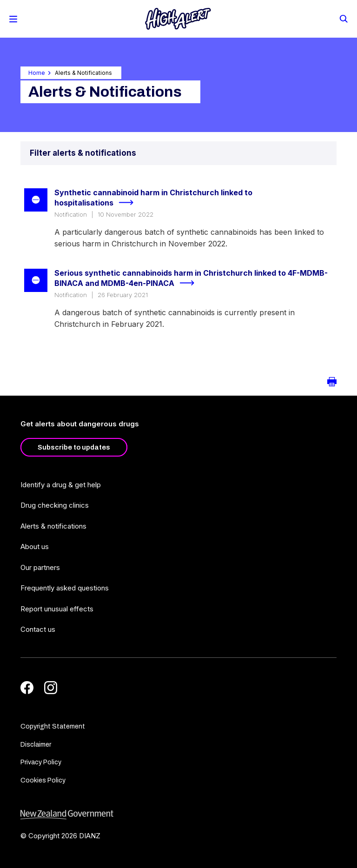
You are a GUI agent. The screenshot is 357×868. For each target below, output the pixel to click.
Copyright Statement (53, 726)
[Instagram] (51, 688)
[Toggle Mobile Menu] (13, 19)
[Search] (343, 18)
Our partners (40, 567)
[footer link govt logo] (178, 815)
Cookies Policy (43, 780)
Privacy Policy (41, 762)
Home (37, 73)
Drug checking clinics (55, 505)
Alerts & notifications (53, 526)
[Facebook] (27, 688)
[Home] (178, 19)
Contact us (38, 629)
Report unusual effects (57, 609)
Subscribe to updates (74, 447)
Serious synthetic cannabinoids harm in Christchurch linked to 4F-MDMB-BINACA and (191, 279)
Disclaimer (36, 745)
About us (35, 547)
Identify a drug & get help (61, 485)
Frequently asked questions (65, 588)
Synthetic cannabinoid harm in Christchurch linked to (153, 198)
